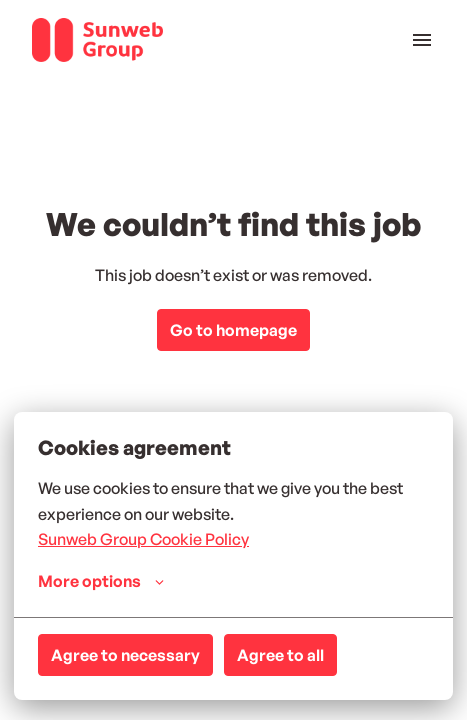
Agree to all (280, 655)
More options (101, 581)
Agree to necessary (125, 655)
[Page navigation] (422, 40)
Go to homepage (233, 330)
